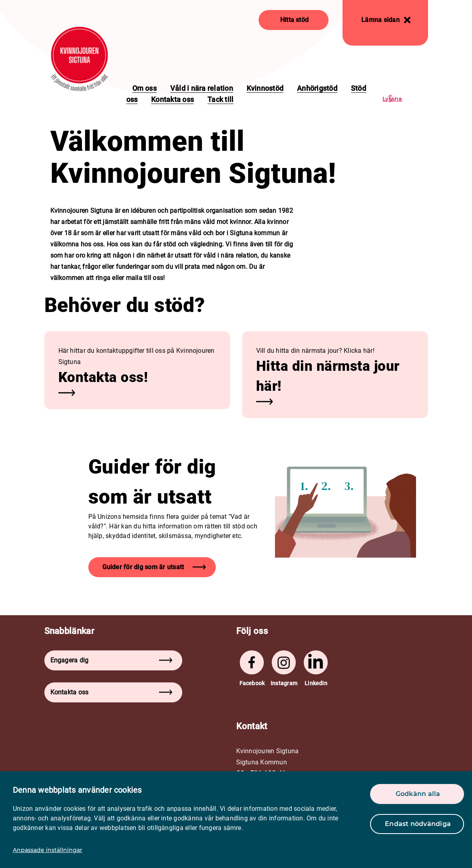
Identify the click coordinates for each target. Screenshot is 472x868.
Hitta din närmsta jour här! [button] (328, 376)
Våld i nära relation (202, 88)
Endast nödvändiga (418, 824)
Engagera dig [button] (111, 660)
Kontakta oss (172, 99)
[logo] (79, 59)
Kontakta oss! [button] (103, 377)
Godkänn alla (418, 794)
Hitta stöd (294, 20)
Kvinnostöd (265, 88)
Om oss (144, 88)
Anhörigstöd (317, 88)
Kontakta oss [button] (111, 692)
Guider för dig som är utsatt (154, 567)
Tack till (220, 99)
